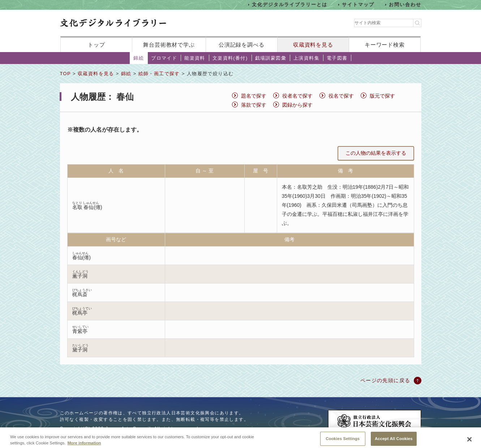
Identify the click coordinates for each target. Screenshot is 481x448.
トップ (96, 45)
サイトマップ (358, 5)
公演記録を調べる (242, 45)
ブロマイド (164, 58)
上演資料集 (306, 58)
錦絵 (139, 58)
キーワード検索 (385, 45)
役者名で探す (297, 96)
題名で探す (254, 96)
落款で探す (254, 105)
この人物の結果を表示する (376, 153)
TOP (65, 74)
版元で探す (382, 96)
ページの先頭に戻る (385, 380)
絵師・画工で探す (159, 74)
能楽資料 (195, 58)
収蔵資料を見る (313, 45)
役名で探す (341, 96)
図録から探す (297, 105)
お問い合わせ (405, 5)
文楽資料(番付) (230, 58)
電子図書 (337, 58)
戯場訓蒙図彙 (271, 58)
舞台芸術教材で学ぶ (169, 45)
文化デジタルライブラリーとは (290, 5)
